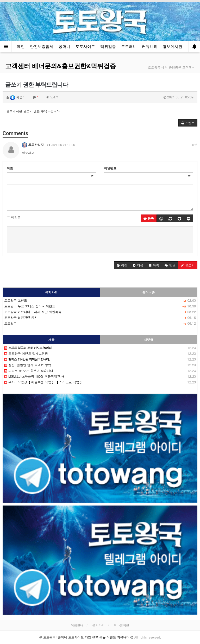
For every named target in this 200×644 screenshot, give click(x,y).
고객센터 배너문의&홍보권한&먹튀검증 (61, 66)
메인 (21, 46)
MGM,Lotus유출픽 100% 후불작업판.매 (34, 376)
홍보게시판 (173, 46)
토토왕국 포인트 (16, 300)
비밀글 (14, 217)
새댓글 (149, 340)
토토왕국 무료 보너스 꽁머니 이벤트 (30, 306)
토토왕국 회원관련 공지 (21, 317)
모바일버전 (121, 625)
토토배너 (129, 46)
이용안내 (77, 625)
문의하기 (98, 625)
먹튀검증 (108, 46)
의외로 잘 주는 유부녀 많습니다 (29, 371)
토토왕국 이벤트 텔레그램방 (26, 353)
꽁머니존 (149, 292)
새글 (52, 340)
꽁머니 (64, 46)
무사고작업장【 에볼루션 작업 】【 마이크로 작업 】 (44, 382)
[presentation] (100, 239)
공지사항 (52, 292)
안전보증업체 (42, 46)
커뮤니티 (150, 46)
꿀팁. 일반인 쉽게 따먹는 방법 (28, 365)
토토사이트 (85, 46)
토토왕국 (10, 323)
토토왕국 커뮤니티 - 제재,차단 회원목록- (34, 312)
